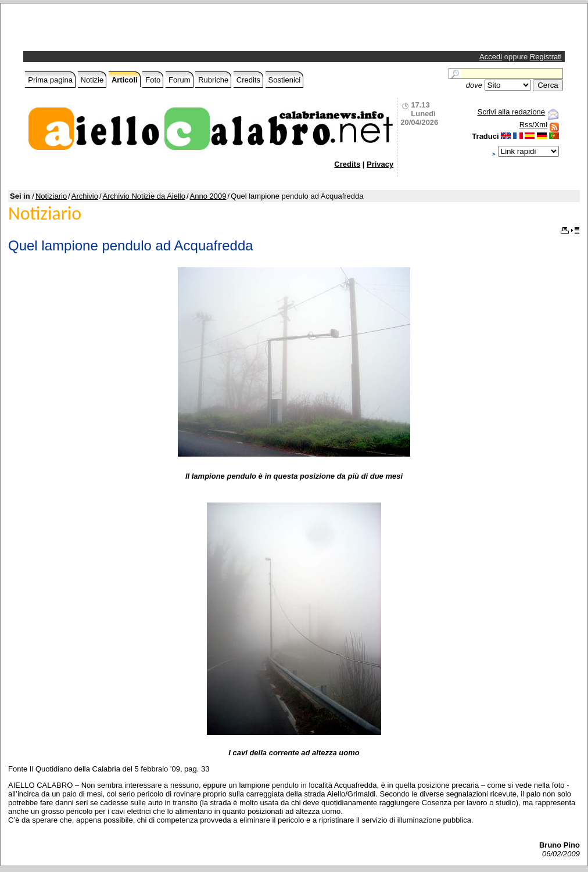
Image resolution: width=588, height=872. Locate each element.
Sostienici (285, 80)
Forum (180, 80)
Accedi (491, 57)
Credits (248, 80)
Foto (153, 80)
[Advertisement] (162, 30)
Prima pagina (50, 80)
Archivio (85, 196)
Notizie (92, 80)
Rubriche (213, 80)
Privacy (380, 164)
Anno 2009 (208, 196)
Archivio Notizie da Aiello (144, 196)
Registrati (546, 57)
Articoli (125, 80)
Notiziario (51, 196)
